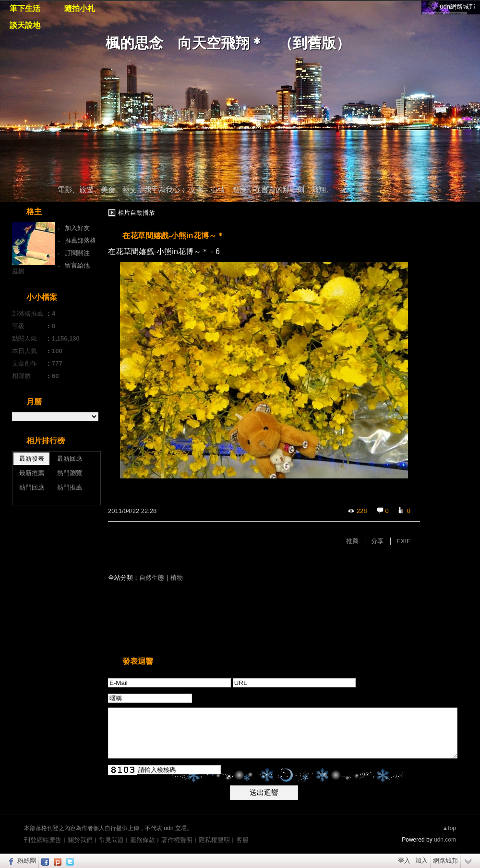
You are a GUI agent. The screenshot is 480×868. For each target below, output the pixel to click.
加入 (421, 861)
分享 (377, 541)
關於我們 (80, 840)
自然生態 (152, 578)
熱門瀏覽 (70, 473)
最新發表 (32, 458)
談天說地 (25, 25)
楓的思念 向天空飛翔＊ (185, 43)
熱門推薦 (70, 487)
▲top (449, 828)
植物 (177, 578)
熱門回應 (32, 487)
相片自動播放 (136, 213)
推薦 (352, 541)
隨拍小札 (80, 8)
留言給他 (77, 265)
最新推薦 (32, 473)
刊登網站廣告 (43, 840)
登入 (404, 861)
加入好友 (77, 228)
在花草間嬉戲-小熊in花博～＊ (173, 236)
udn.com (445, 840)
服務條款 (143, 840)
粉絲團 (27, 861)
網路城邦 (445, 861)
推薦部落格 (80, 240)
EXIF (403, 541)
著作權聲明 (177, 840)
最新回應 (70, 458)
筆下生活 (25, 8)
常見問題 (111, 840)
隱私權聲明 (214, 840)
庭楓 (18, 271)
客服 (242, 840)
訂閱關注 (77, 253)
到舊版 (314, 43)
